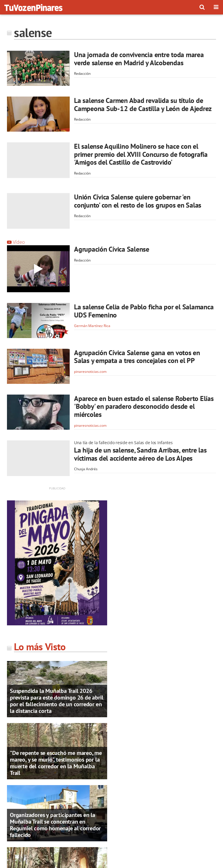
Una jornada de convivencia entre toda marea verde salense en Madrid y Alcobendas (139, 59)
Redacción (82, 73)
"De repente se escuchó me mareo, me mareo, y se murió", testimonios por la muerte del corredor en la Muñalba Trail (56, 763)
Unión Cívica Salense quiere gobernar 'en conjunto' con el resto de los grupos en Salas (138, 201)
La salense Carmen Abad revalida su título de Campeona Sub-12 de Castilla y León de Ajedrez (143, 105)
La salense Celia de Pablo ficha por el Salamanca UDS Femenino (144, 311)
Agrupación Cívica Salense (112, 249)
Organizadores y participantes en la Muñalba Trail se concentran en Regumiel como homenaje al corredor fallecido (55, 825)
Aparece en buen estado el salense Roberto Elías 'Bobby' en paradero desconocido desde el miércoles (144, 406)
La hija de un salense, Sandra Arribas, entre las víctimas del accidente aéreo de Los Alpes (140, 454)
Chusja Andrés (86, 469)
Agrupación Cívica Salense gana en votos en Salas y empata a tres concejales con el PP (137, 357)
